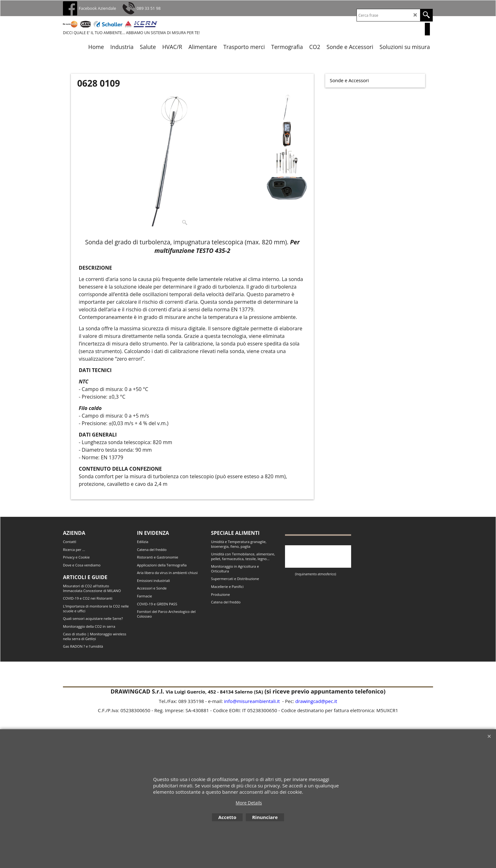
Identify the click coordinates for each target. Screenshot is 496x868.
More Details (249, 803)
